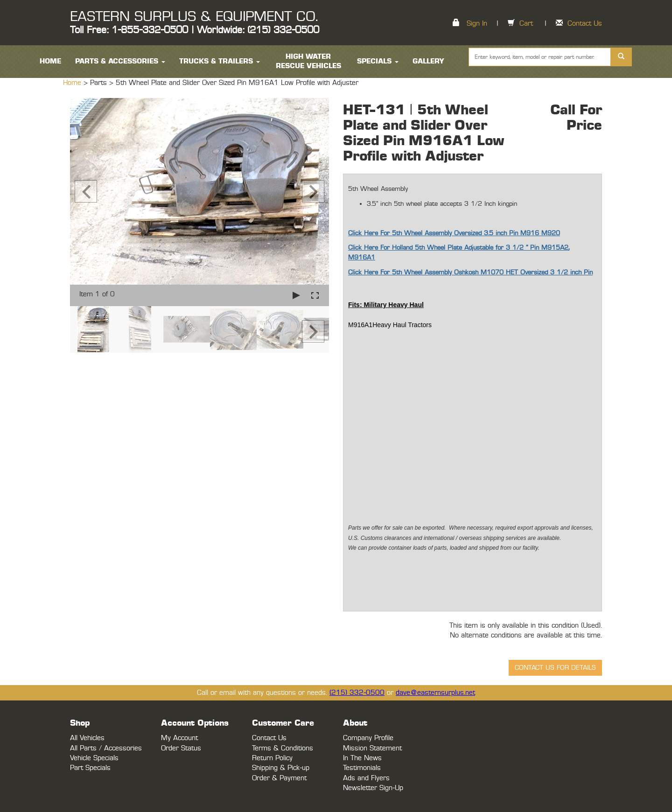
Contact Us (585, 24)
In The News (362, 758)
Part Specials (90, 768)
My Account (179, 738)
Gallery (428, 61)
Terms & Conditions (283, 748)
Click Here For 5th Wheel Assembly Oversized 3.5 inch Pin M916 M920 (454, 233)
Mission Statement (372, 748)
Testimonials (362, 768)
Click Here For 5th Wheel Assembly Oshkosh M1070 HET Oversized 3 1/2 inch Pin (470, 273)
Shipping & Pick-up (281, 768)
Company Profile (368, 738)
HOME (50, 61)
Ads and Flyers (366, 778)
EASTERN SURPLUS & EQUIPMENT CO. (194, 17)
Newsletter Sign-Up (373, 788)
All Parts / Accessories (106, 748)
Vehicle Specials (94, 758)
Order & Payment (279, 778)
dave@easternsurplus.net (435, 693)
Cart (526, 24)
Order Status (181, 748)
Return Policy (272, 758)
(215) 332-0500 (357, 693)
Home (73, 83)
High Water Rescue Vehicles (308, 61)
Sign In (477, 24)
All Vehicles (87, 738)
